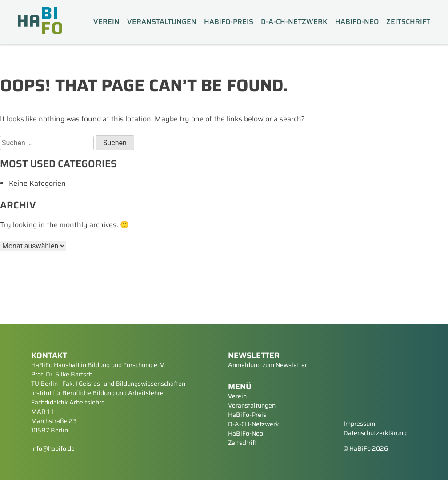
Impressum (359, 424)
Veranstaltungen (162, 22)
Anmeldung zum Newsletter (268, 365)
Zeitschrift (408, 22)
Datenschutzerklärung (375, 433)
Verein (106, 22)
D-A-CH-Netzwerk (294, 22)
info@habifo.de (53, 448)
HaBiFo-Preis (229, 22)
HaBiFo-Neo (357, 22)
